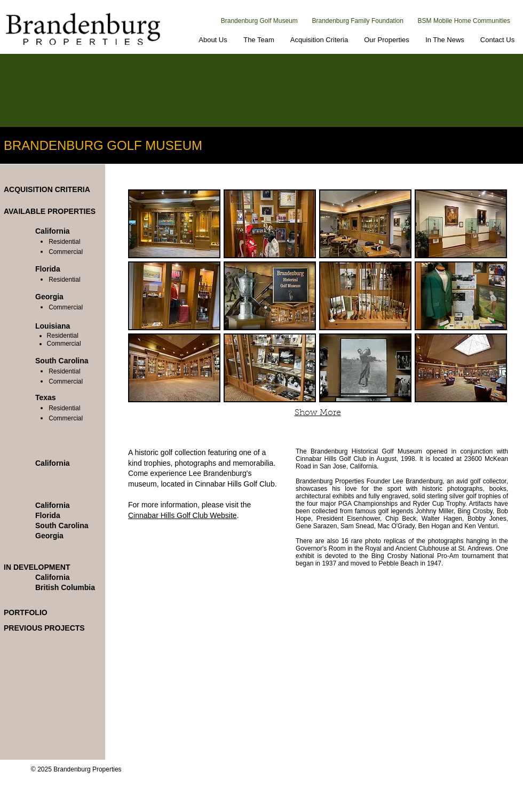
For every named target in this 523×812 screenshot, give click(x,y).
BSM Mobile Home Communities (464, 21)
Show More (318, 413)
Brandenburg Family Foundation (358, 21)
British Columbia (65, 587)
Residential (64, 242)
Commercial (66, 252)
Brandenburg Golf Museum (259, 21)
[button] (174, 224)
